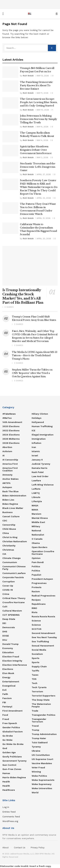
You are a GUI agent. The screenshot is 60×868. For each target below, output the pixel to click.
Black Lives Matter (13, 508)
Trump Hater (39, 738)
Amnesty (7, 475)
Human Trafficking (42, 426)
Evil (4, 690)
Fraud (6, 719)
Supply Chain (39, 666)
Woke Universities (42, 788)
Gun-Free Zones (12, 769)
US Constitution (41, 755)
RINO (34, 608)
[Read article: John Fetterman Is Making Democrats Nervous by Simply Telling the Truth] (10, 120)
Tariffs (35, 671)
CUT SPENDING (11, 615)
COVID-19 (8, 590)
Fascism (7, 698)
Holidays (37, 418)
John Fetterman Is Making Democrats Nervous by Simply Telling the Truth (39, 119)
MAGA (35, 506)
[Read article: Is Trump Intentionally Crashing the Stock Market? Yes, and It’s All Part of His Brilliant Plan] (30, 266)
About (6, 848)
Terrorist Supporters (44, 696)
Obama (36, 543)
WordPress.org (10, 821)
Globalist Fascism (13, 732)
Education (8, 652)
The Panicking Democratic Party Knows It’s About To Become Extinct (36, 85)
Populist (36, 575)
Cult (5, 607)
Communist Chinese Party (14, 568)
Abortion (7, 447)
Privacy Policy (38, 848)
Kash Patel (38, 472)
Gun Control (9, 765)
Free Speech (10, 723)
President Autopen (42, 579)
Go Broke (8, 736)
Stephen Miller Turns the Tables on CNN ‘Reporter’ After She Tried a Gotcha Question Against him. (32, 373)
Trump (35, 730)
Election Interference (15, 665)
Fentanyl (7, 707)
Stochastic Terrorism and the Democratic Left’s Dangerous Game (38, 167)
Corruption (9, 581)
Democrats (9, 627)
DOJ (5, 640)
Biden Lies (8, 500)
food (5, 715)
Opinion (36, 558)
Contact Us (20, 848)
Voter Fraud (38, 767)
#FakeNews (9, 414)
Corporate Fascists (13, 577)
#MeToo (7, 418)
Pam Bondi (38, 562)
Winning (36, 772)
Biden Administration (14, 496)
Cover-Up (8, 586)
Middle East (38, 522)
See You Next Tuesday (44, 637)
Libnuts (36, 497)
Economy (8, 648)
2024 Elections (11, 435)
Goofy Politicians (12, 757)
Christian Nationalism (15, 541)
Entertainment (11, 682)
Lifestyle (37, 501)
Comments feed (11, 817)
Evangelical (9, 686)
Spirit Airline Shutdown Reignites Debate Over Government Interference (36, 150)
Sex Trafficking (40, 641)
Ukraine (36, 751)
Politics (36, 566)
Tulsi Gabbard (40, 742)
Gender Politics (11, 727)
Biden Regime (10, 504)
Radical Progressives (44, 596)
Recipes (36, 600)
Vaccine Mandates (42, 763)
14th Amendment (12, 422)
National (36, 531)
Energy (6, 677)
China (6, 533)
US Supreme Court (42, 759)
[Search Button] (57, 14)
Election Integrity (12, 661)
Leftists (36, 489)
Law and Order (40, 476)
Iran (34, 447)
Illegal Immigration (43, 435)
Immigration (39, 439)
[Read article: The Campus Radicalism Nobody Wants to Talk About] (10, 137)
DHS (5, 632)
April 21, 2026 (43, 218)
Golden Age (9, 752)
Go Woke (7, 740)
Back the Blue (10, 491)
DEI (4, 623)
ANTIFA (6, 483)
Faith (5, 694)
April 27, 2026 (43, 174)
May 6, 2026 (42, 127)
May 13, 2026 (42, 76)
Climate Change (12, 558)
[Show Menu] (3, 14)
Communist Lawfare (14, 573)
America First (10, 464)
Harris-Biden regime (14, 777)
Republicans (39, 604)
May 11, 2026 (42, 93)
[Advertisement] (30, 4)
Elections (8, 669)
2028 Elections (11, 443)
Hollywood (38, 422)
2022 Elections (11, 430)
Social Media (39, 650)
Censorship (9, 525)
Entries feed (9, 812)
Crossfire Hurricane (14, 602)
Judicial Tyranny (41, 464)
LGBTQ (36, 493)
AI (3, 455)
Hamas (6, 773)
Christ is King (10, 537)
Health (6, 782)
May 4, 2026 (42, 140)
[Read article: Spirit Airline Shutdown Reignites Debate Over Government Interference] (10, 151)
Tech (34, 683)
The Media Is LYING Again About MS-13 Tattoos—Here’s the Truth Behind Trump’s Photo (35, 355)
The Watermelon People (41, 705)
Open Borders (40, 547)
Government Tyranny (14, 761)
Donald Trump (10, 644)
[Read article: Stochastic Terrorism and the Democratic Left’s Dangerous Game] (10, 168)
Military (36, 526)
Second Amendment (43, 633)
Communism (10, 562)
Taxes (35, 675)
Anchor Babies (10, 479)
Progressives (39, 583)
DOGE (6, 636)
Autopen (7, 487)
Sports (36, 658)
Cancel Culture (11, 516)
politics (36, 571)
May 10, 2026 (42, 110)
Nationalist (38, 535)
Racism (36, 591)
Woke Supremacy (42, 784)
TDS (34, 679)
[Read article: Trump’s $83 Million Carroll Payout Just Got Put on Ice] (10, 72)
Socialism (37, 654)
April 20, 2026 (43, 239)
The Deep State (41, 700)
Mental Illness (40, 518)
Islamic (36, 451)
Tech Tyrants (39, 687)
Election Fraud (11, 657)
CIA (4, 554)
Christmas (8, 550)
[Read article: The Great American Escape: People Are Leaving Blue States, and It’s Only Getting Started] (10, 103)
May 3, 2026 (42, 157)
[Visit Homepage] (30, 14)
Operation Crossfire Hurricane (43, 553)
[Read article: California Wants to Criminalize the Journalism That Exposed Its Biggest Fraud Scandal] (10, 228)
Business (8, 512)
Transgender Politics (44, 715)
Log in (6, 807)
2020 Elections (11, 426)
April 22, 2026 (43, 198)
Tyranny (36, 747)
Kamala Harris (40, 468)
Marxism (36, 514)
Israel (35, 455)
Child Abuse (9, 529)
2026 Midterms (11, 439)
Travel (35, 726)
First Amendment (12, 711)
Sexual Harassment (43, 646)
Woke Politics (39, 776)
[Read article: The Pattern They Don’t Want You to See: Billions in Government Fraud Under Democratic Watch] (10, 208)
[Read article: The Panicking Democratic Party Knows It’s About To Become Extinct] (10, 86)
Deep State (9, 619)
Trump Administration (44, 734)
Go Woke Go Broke (13, 744)
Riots (35, 612)
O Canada (37, 539)
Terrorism (37, 691)
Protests (37, 587)
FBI (4, 702)
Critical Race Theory (14, 598)
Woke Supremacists (43, 780)
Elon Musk (8, 673)
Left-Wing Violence (43, 485)
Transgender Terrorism (39, 720)
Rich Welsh (28, 76)
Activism (7, 451)
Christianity (9, 546)
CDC (5, 521)
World (35, 792)
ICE (34, 430)
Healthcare (9, 790)
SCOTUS (37, 629)
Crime (6, 594)
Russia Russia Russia (43, 616)
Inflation (36, 443)
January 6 (37, 460)
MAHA (35, 510)
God (5, 748)
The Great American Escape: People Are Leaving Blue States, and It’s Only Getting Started (39, 102)
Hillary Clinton (40, 414)
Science (36, 621)
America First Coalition (10, 469)
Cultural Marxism (12, 611)
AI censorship (10, 460)
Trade (35, 711)
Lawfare (36, 480)
